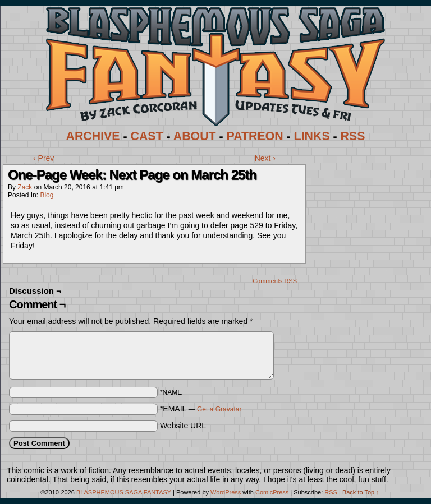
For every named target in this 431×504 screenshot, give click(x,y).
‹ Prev (43, 158)
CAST (147, 136)
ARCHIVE (93, 136)
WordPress (226, 492)
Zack (25, 187)
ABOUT (195, 136)
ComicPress (272, 492)
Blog (47, 195)
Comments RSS (275, 281)
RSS (353, 136)
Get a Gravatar (219, 409)
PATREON (255, 136)
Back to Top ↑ (361, 492)
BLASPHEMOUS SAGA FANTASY (124, 492)
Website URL (183, 426)
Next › (265, 158)
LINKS (312, 136)
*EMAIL (201, 409)
